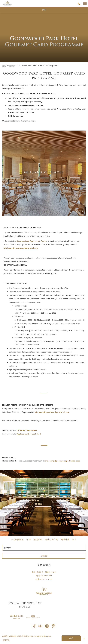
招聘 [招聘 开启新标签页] (29, 539)
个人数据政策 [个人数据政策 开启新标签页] (18, 539)
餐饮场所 (12, 66)
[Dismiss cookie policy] (84, 638)
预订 (44, 10)
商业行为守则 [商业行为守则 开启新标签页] (52, 539)
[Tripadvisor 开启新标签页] (40, 626)
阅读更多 (6, 640)
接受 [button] (71, 638)
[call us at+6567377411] (79, 3)
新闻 (74, 539)
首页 (4, 66)
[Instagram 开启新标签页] (47, 626)
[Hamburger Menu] (85, 3)
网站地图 (65, 539)
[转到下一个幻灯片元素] (83, 212)
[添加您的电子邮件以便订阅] (44, 548)
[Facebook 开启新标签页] (34, 626)
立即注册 (44, 556)
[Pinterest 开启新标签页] (53, 626)
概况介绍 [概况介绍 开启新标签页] (38, 539)
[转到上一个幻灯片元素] (76, 212)
